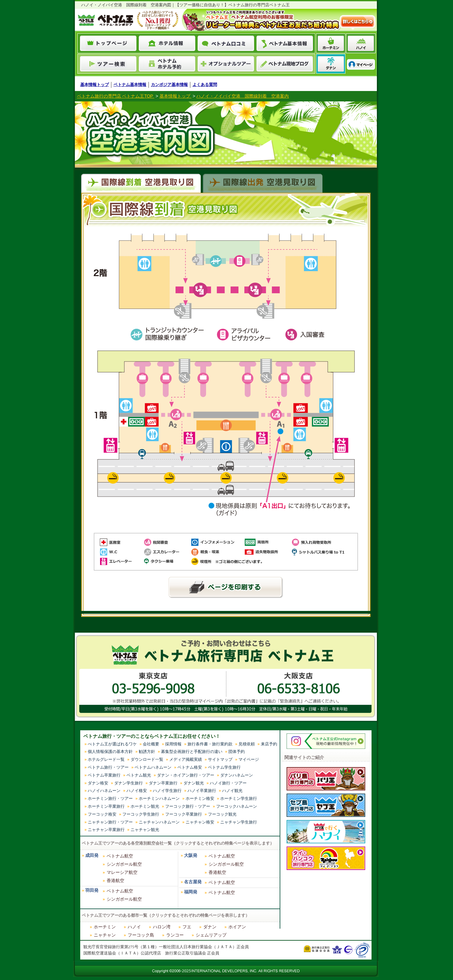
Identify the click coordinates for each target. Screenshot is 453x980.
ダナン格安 (98, 783)
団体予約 (237, 752)
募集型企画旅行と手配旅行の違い (192, 752)
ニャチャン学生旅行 (239, 822)
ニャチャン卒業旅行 (106, 830)
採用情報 (173, 744)
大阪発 (191, 855)
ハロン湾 (162, 927)
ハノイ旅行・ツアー (228, 783)
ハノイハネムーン (104, 791)
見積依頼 (247, 744)
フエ (187, 927)
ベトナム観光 (139, 775)
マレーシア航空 (122, 872)
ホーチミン (105, 927)
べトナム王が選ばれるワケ (112, 744)
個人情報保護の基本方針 (110, 752)
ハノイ (134, 927)
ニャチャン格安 (200, 822)
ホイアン (237, 927)
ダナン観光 (194, 783)
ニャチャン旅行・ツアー (110, 822)
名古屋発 (193, 882)
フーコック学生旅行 (141, 814)
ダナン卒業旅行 (163, 783)
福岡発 (191, 892)
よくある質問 (205, 85)
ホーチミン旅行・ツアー (110, 798)
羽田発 (92, 890)
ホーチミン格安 (200, 798)
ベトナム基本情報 (130, 85)
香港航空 (115, 881)
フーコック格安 (102, 814)
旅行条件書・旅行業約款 (210, 744)
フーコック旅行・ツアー (188, 806)
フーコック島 (141, 935)
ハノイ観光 (232, 791)
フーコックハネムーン (237, 806)
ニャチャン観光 (145, 830)
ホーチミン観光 (145, 806)
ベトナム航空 (120, 856)
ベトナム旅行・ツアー (108, 767)
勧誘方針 (147, 752)
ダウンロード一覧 (147, 759)
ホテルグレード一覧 (106, 759)
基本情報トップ (95, 85)
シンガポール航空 (124, 864)
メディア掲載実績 (186, 759)
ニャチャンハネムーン (159, 822)
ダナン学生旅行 (129, 783)
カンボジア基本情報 (169, 85)
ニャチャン (105, 935)
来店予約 (269, 744)
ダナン (210, 927)
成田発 (92, 855)
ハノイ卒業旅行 (202, 791)
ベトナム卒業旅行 (104, 775)
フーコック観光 (222, 814)
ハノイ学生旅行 (167, 791)
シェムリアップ (211, 935)
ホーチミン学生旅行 (239, 798)
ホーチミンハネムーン (159, 798)
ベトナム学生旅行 (224, 767)
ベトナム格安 (190, 767)
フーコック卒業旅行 (184, 814)
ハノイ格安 (137, 791)
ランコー (175, 935)
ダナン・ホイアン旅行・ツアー (186, 775)
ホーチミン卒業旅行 (106, 806)
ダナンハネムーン (237, 775)
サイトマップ (220, 759)
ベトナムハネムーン (153, 767)
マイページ (249, 759)
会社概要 (151, 744)
